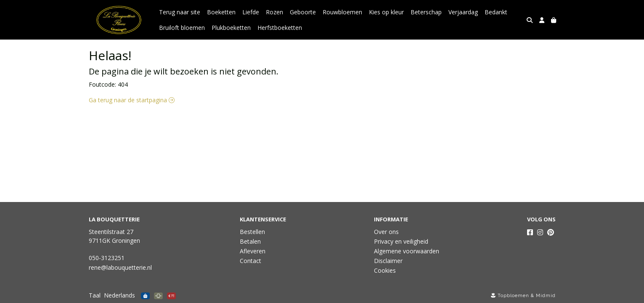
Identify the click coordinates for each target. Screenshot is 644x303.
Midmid (546, 296)
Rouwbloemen (342, 12)
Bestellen (252, 232)
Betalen (250, 241)
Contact (250, 261)
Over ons (386, 232)
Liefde (251, 12)
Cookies (385, 270)
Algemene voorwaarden (407, 251)
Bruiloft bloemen (182, 28)
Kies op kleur (386, 12)
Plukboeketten (231, 28)
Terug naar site (180, 12)
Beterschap (426, 12)
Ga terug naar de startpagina (132, 100)
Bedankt (496, 12)
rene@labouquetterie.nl (120, 267)
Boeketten (221, 12)
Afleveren (253, 251)
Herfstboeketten (280, 28)
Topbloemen (513, 296)
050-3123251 (107, 258)
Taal (95, 295)
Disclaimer (388, 261)
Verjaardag (463, 12)
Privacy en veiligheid (401, 241)
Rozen (274, 12)
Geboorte (303, 12)
